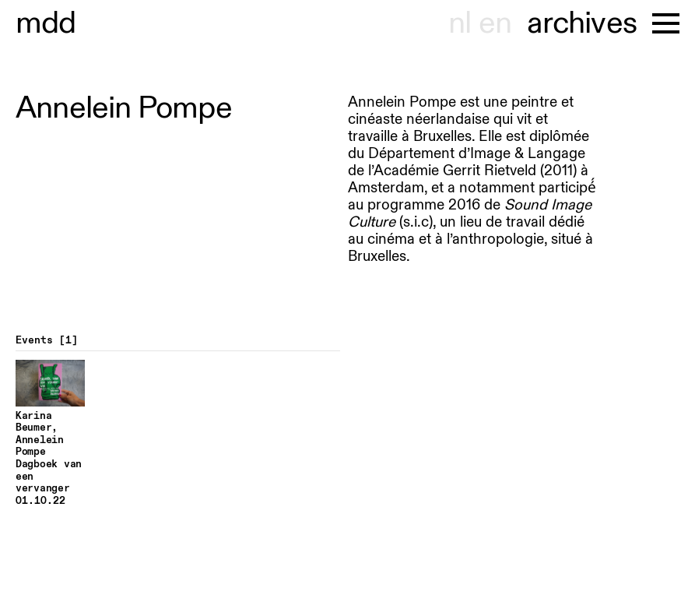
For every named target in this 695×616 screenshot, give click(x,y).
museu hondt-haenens (46, 23)
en (495, 23)
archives (582, 23)
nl (460, 23)
